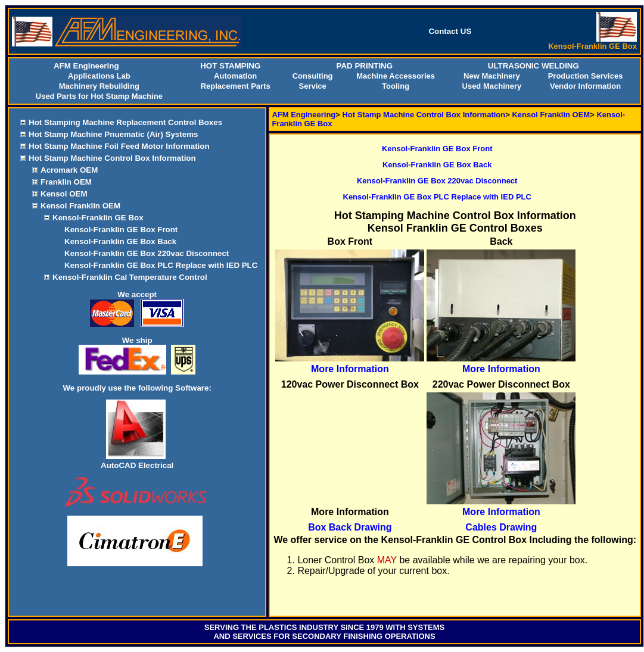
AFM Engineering (304, 115)
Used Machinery (492, 86)
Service (312, 86)
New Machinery (492, 76)
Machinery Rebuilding (99, 86)
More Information (350, 369)
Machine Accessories (396, 76)
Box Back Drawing (350, 527)
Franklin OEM (66, 182)
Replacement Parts (236, 86)
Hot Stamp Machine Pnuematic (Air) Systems (113, 134)
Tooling (396, 86)
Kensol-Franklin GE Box (98, 218)
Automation (235, 76)
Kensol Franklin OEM (80, 206)
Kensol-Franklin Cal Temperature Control (130, 277)
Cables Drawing (501, 527)
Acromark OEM (69, 170)
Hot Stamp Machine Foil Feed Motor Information (119, 146)
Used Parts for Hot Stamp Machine (99, 96)
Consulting (313, 76)
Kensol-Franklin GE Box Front (121, 230)
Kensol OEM (64, 194)
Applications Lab (99, 76)
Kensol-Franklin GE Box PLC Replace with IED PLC (161, 265)
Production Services (586, 76)
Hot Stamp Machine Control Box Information (112, 158)
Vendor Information (585, 86)
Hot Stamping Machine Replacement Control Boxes (125, 122)
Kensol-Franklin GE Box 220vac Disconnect (147, 253)
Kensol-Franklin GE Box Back (120, 241)
